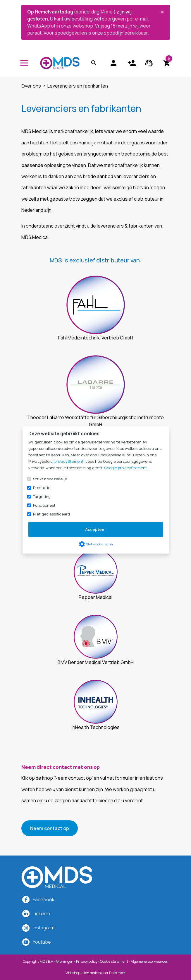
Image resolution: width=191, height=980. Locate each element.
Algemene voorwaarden (150, 961)
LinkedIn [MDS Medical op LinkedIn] (41, 914)
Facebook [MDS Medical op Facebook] (44, 899)
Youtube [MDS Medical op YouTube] (42, 942)
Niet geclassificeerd (51, 514)
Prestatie (42, 488)
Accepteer (96, 529)
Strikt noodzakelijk (50, 479)
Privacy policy (87, 961)
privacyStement (69, 461)
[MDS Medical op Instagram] (44, 928)
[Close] (162, 12)
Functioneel (44, 505)
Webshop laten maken (84, 973)
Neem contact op (50, 828)
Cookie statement (114, 961)
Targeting (42, 496)
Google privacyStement (126, 468)
